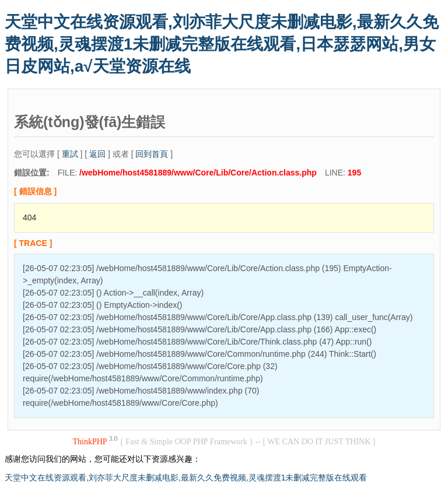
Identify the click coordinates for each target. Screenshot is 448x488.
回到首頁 (152, 154)
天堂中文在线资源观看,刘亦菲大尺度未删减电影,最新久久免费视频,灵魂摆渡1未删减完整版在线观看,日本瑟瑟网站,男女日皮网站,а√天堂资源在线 (222, 44)
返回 (97, 154)
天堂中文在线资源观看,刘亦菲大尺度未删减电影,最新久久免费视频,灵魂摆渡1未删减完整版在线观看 (186, 478)
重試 (70, 154)
